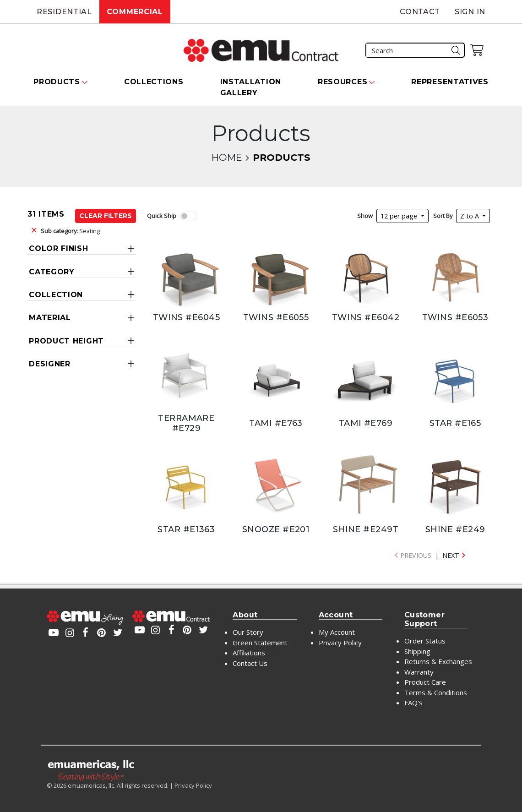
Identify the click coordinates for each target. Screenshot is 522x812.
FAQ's (413, 703)
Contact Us (250, 663)
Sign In (470, 12)
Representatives (450, 82)
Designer (50, 364)
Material (50, 318)
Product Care (425, 682)
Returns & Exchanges (438, 661)
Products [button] (57, 82)
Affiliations (249, 653)
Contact (420, 12)
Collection (56, 295)
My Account (337, 632)
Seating (70, 231)
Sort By (443, 216)
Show (365, 216)
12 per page (400, 216)
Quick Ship (162, 216)
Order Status (425, 641)
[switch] (189, 216)
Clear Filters (106, 216)
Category (52, 272)
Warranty (419, 672)
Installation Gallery (251, 87)
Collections (154, 82)
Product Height (66, 341)
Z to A (470, 216)
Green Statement (260, 643)
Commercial (135, 12)
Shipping (417, 651)
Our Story (248, 632)
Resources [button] (343, 82)
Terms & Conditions (436, 692)
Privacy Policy (340, 643)
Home (227, 157)
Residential (64, 12)
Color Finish (58, 248)
